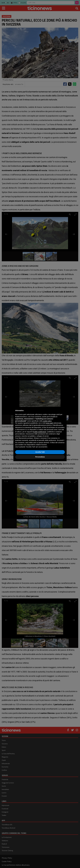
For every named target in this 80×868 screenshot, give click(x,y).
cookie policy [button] (47, 421)
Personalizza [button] (40, 457)
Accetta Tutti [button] (40, 452)
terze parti (50, 423)
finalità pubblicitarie (40, 432)
